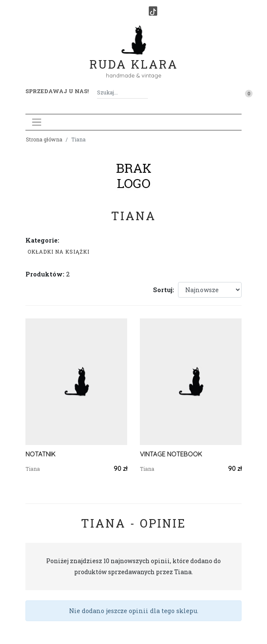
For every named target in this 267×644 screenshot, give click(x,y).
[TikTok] (153, 11)
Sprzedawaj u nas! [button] (57, 91)
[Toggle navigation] (37, 122)
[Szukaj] (145, 93)
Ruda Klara (134, 57)
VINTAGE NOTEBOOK (171, 454)
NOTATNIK (40, 454)
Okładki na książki (58, 252)
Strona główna (44, 139)
